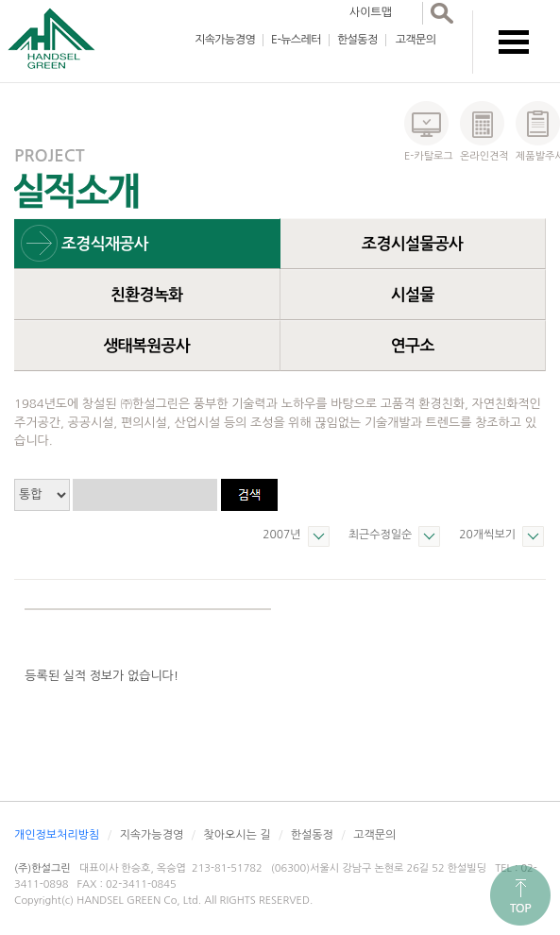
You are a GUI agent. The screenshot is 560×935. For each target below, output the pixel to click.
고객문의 (416, 40)
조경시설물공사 (412, 244)
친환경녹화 (147, 295)
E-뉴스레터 (296, 40)
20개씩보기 (487, 535)
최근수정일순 (381, 535)
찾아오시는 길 (237, 835)
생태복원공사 (146, 346)
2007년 (281, 535)
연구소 (413, 346)
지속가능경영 (225, 40)
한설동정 (357, 40)
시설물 (413, 295)
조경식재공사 (105, 244)
